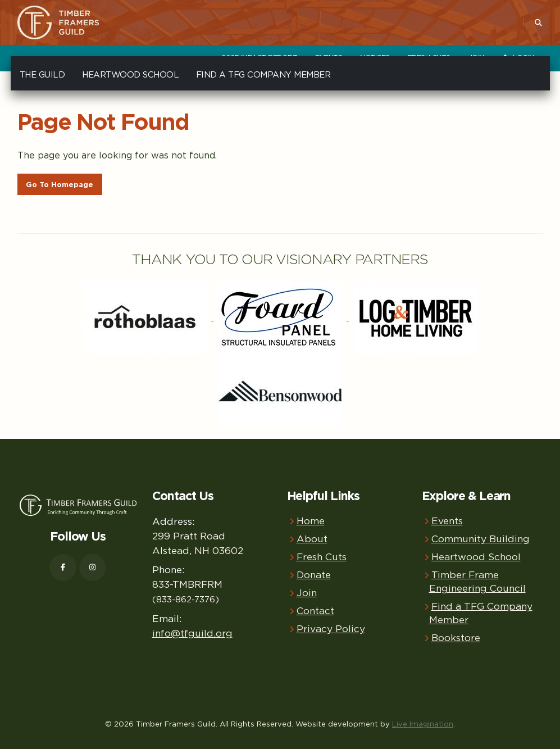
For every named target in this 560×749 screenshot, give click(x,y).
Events (447, 521)
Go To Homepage (60, 185)
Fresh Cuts (322, 557)
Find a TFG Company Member (263, 74)
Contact (315, 610)
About (312, 539)
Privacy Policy (331, 628)
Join (307, 593)
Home (311, 521)
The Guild (42, 74)
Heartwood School (130, 74)
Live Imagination (423, 724)
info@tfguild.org (192, 633)
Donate (314, 575)
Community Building (481, 539)
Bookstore (456, 637)
